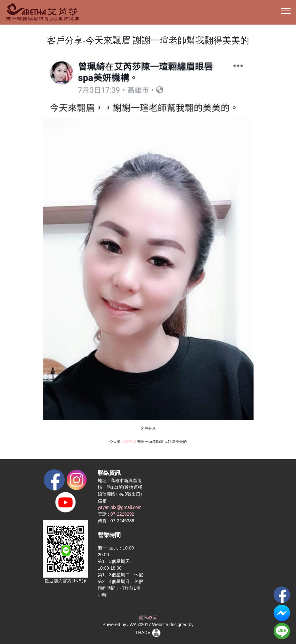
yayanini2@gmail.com (120, 507)
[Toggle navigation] (286, 11)
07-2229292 (122, 514)
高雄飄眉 (128, 442)
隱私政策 (148, 617)
